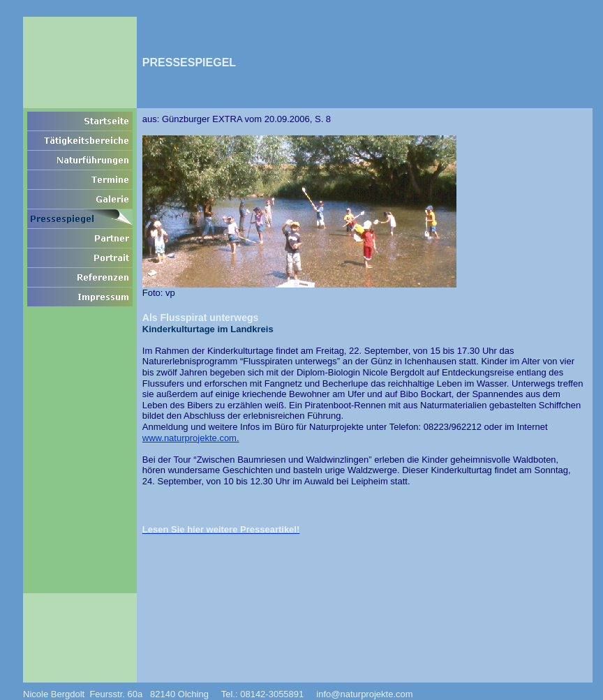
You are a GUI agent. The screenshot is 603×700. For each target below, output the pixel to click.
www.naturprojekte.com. (191, 438)
